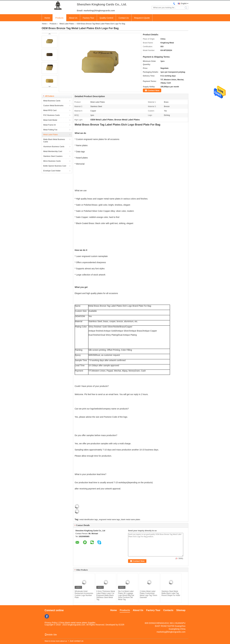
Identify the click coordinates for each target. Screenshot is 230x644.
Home (47, 18)
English (184, 4)
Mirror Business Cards (52, 161)
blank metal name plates (131, 520)
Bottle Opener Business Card (55, 166)
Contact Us (124, 18)
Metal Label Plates (67, 24)
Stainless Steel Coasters (53, 156)
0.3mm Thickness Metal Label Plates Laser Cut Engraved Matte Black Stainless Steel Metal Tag (106, 595)
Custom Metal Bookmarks (53, 106)
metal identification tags (89, 520)
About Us (73, 18)
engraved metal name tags (109, 520)
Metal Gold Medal (50, 120)
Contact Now (154, 90)
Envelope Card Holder (52, 171)
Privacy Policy (51, 623)
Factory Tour (88, 18)
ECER (121, 625)
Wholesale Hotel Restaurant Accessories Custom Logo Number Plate (84, 594)
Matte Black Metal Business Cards (54, 141)
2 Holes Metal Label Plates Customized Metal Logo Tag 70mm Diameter (149, 594)
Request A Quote (142, 18)
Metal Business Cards (52, 101)
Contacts (168, 610)
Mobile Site (51, 635)
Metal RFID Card (50, 110)
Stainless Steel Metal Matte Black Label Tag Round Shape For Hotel (171, 593)
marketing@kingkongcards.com (171, 632)
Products (59, 18)
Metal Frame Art (50, 125)
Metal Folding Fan (50, 130)
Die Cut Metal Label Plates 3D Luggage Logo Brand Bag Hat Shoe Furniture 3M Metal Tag (126, 595)
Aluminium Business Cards (54, 147)
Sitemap (181, 610)
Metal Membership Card (53, 151)
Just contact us (76, 641)
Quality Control (106, 18)
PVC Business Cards (51, 115)
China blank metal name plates (73, 623)
